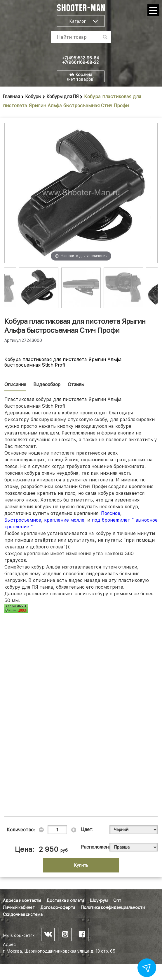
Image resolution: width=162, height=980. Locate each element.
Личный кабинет (19, 907)
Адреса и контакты (22, 900)
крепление (57, 520)
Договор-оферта (58, 907)
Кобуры (33, 97)
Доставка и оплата (65, 900)
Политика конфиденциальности (113, 907)
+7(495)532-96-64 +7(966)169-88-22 (80, 60)
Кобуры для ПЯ (63, 97)
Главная (11, 97)
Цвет (87, 829)
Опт (117, 900)
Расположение (91, 847)
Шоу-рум (99, 900)
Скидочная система (23, 914)
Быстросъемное (23, 520)
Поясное (111, 513)
